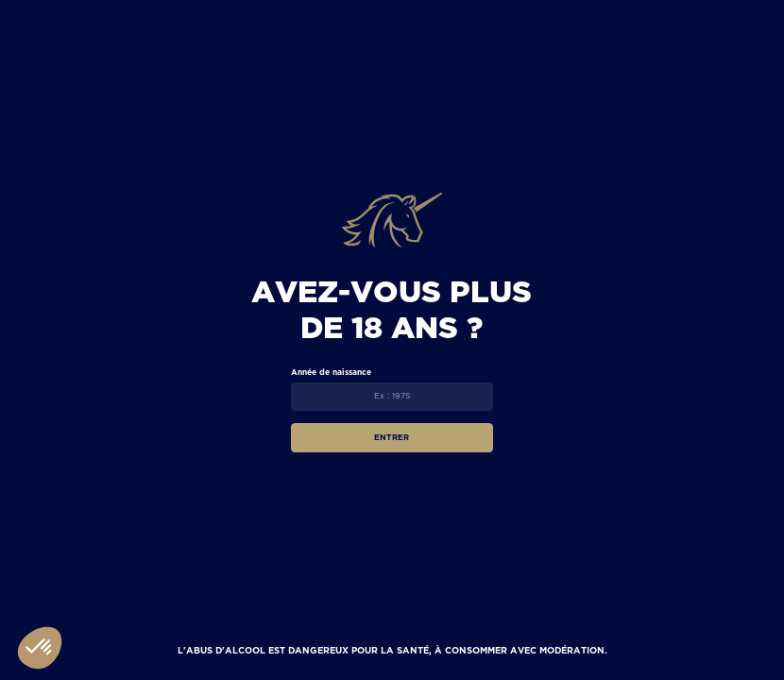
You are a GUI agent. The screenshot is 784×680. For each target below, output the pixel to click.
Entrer (392, 437)
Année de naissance (331, 372)
